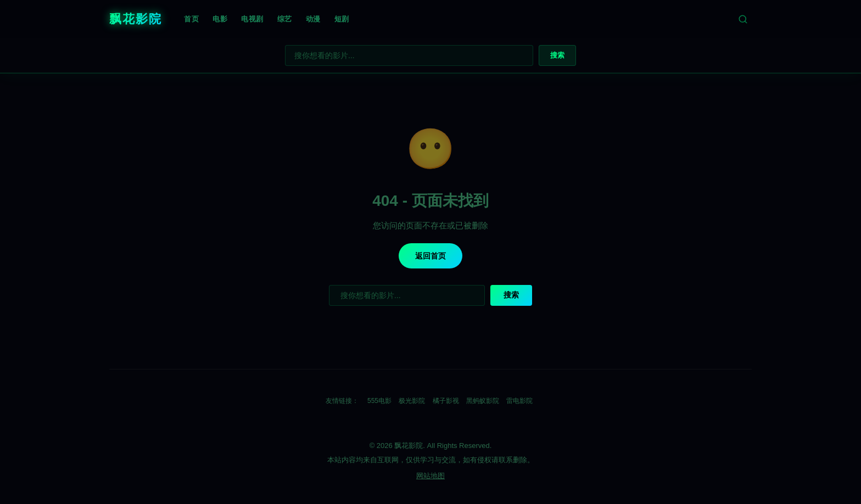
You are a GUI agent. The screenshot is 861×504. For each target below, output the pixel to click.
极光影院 (412, 401)
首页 (191, 19)
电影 (220, 19)
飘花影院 (136, 19)
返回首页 (431, 256)
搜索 (557, 55)
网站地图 (431, 476)
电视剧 (252, 19)
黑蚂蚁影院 (483, 401)
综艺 (285, 19)
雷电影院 (519, 401)
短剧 (342, 19)
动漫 (313, 19)
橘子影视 (446, 401)
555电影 (379, 401)
